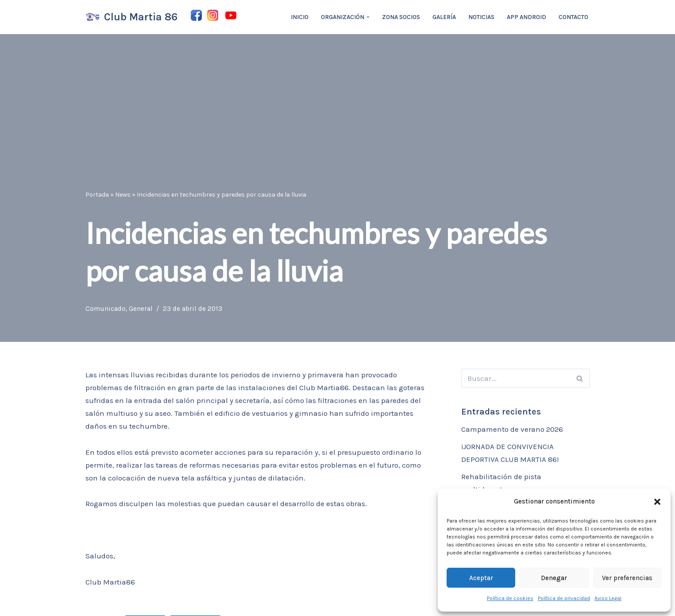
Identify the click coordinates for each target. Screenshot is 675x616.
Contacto (573, 17)
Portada (97, 195)
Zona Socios (401, 17)
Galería (444, 17)
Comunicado (106, 309)
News (123, 195)
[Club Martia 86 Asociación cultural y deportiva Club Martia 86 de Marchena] (131, 17)
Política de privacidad (564, 598)
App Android (526, 17)
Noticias (481, 17)
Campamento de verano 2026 (512, 429)
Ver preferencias (627, 578)
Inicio (300, 17)
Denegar (554, 578)
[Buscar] (516, 378)
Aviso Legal (608, 598)
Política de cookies (510, 598)
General (141, 309)
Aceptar (481, 578)
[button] (657, 502)
